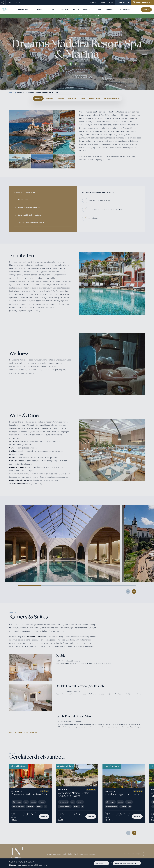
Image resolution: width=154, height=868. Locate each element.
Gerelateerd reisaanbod (112, 98)
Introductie (38, 98)
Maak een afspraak (17, 865)
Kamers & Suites (95, 98)
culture (17, 3)
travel (9, 3)
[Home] (3, 3)
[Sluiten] (144, 863)
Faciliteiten (50, 98)
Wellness (61, 98)
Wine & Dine (72, 98)
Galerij (83, 98)
